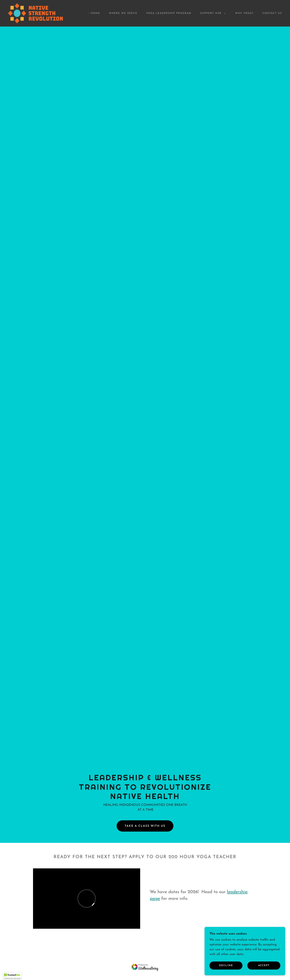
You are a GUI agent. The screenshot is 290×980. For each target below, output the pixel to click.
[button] (212, 13)
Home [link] (95, 13)
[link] (35, 13)
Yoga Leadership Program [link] (169, 13)
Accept (264, 966)
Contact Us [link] (272, 13)
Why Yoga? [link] (244, 13)
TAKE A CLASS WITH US (145, 826)
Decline (226, 966)
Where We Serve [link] (123, 13)
